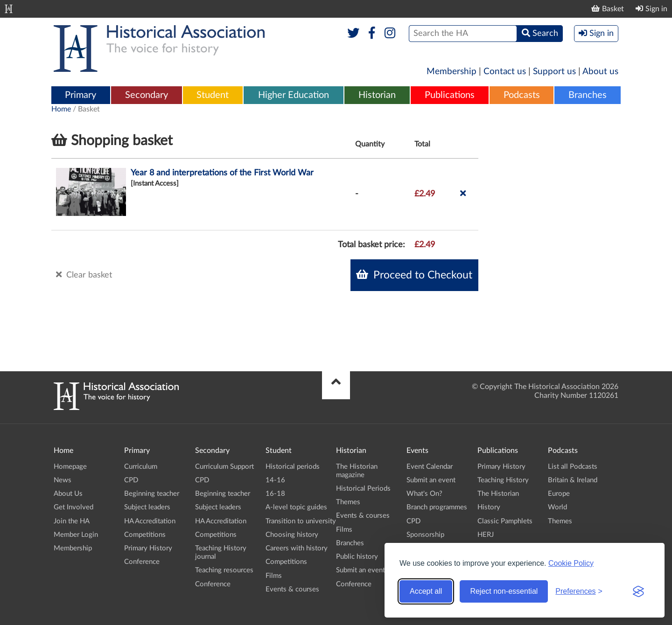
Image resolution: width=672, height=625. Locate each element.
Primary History (148, 548)
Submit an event (360, 570)
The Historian (498, 494)
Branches (588, 95)
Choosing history (292, 535)
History (489, 507)
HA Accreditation (150, 521)
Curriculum (141, 467)
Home (61, 109)
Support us (554, 72)
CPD (131, 480)
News (63, 480)
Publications (450, 95)
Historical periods (293, 467)
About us (600, 72)
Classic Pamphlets (505, 521)
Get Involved (73, 507)
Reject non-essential (504, 591)
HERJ (486, 535)
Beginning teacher (152, 494)
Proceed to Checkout (414, 275)
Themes (348, 502)
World (557, 507)
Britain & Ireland (573, 480)
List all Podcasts (573, 467)
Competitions (145, 535)
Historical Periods (363, 489)
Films (274, 576)
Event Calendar (430, 467)
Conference (142, 562)
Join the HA (72, 521)
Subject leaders (147, 507)
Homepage (70, 467)
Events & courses (292, 589)
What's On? (424, 494)
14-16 (275, 480)
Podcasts (522, 95)
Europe (559, 494)
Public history (357, 557)
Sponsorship (425, 535)
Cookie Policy (571, 563)
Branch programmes (437, 507)
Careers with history (297, 548)
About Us (68, 494)
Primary (80, 95)
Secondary (147, 95)
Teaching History (503, 480)
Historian (377, 95)
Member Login (76, 535)
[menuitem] (81, 96)
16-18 (275, 494)
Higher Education (294, 95)
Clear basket (84, 275)
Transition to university (301, 521)
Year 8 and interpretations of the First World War (222, 173)
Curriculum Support (224, 467)
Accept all (426, 591)
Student (213, 95)
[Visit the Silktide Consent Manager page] (638, 591)
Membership (451, 72)
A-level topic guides (296, 507)
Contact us (505, 72)
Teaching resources (224, 570)
